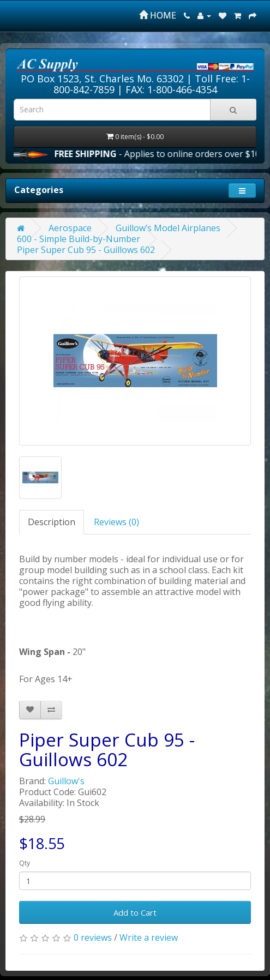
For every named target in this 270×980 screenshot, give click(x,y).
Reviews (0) (116, 522)
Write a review (149, 937)
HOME (158, 15)
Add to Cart (135, 912)
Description (52, 522)
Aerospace (70, 228)
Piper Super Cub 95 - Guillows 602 (86, 250)
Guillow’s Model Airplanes (168, 228)
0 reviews (93, 937)
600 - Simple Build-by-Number (79, 239)
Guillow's (66, 781)
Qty (25, 863)
